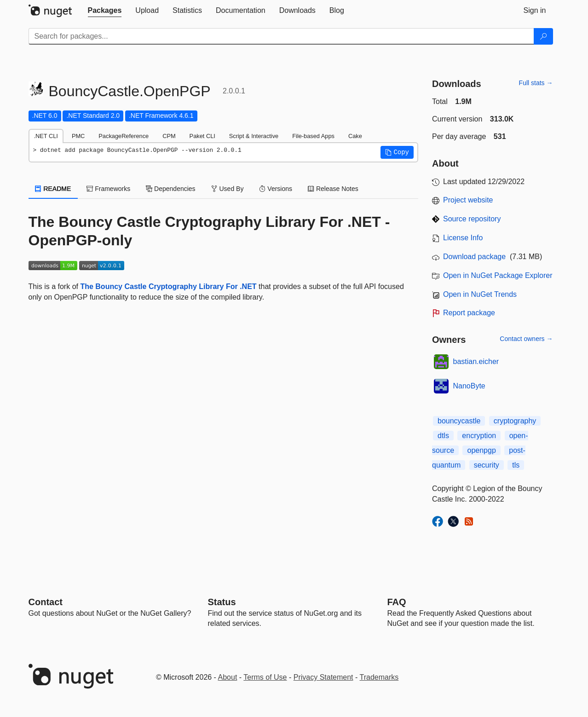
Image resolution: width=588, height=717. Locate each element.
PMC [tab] (78, 136)
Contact (46, 602)
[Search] (543, 36)
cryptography (515, 421)
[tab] (105, 11)
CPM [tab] (169, 136)
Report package (469, 313)
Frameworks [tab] (108, 189)
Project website (468, 200)
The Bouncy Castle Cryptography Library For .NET (168, 286)
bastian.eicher (476, 361)
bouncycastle (459, 421)
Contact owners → (526, 339)
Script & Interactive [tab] (254, 136)
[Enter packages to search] (281, 36)
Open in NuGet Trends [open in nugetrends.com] (480, 294)
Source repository (472, 219)
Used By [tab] (228, 189)
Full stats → (536, 83)
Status (222, 602)
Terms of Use (265, 677)
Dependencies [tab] (170, 189)
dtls (443, 436)
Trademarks (379, 677)
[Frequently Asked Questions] (397, 602)
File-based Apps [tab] (313, 136)
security (487, 465)
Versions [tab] (276, 189)
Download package (474, 257)
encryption (479, 436)
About (228, 677)
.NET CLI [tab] (46, 136)
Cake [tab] (355, 136)
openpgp (481, 450)
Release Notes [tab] (333, 189)
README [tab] (53, 189)
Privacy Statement (323, 677)
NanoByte (469, 386)
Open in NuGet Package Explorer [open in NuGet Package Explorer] (498, 275)
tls (516, 465)
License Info (463, 238)
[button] (397, 152)
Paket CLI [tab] (202, 136)
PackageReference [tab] (124, 136)
